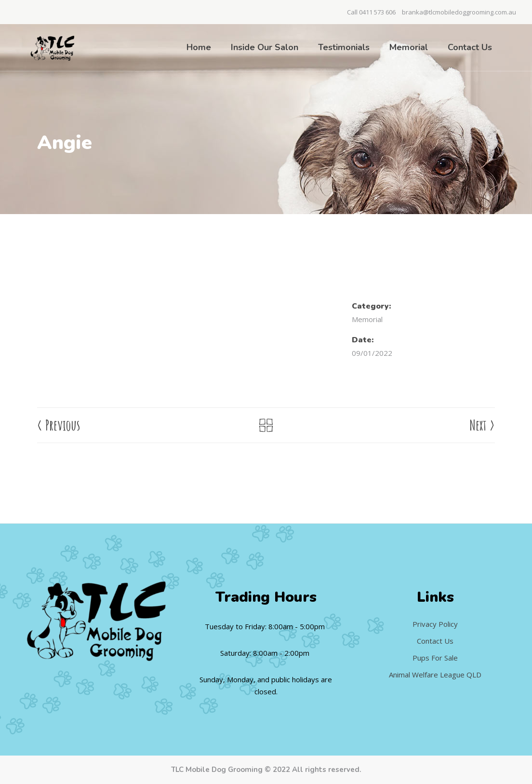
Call (353, 12)
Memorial (367, 319)
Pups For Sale (435, 658)
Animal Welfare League (428, 675)
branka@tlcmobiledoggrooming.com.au (459, 12)
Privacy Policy (435, 624)
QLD (474, 675)
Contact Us (435, 641)
